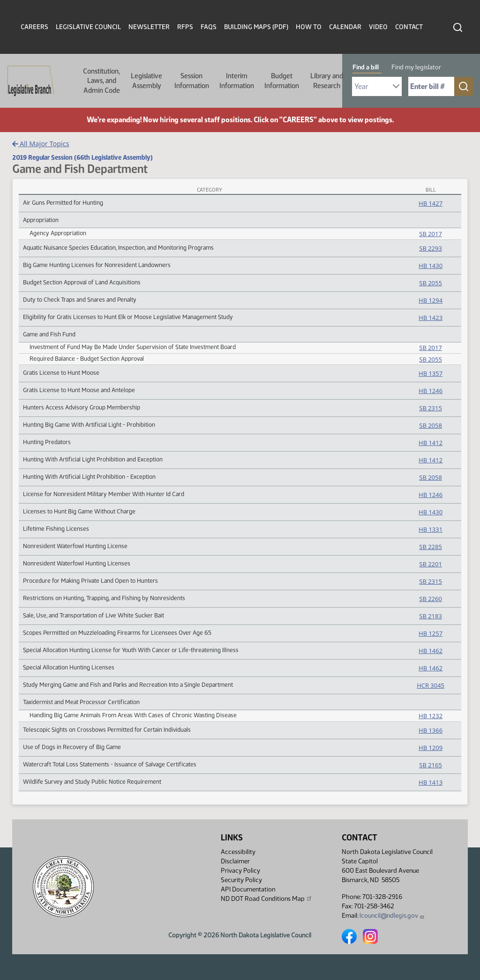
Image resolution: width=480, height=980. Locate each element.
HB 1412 (431, 443)
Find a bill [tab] (366, 67)
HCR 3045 (431, 685)
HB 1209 (431, 748)
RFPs (185, 27)
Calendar (345, 27)
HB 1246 (431, 391)
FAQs (209, 27)
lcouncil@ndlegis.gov (392, 916)
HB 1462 (431, 651)
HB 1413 (431, 782)
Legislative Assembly (146, 81)
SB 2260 (430, 599)
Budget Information (282, 81)
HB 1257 (431, 633)
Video (378, 27)
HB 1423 (431, 318)
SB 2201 (430, 564)
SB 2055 (430, 283)
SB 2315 (430, 408)
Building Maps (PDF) (256, 27)
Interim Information (237, 81)
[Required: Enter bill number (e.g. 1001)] (431, 86)
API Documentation (248, 889)
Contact (409, 27)
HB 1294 (431, 300)
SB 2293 (430, 248)
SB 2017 (430, 234)
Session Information (192, 81)
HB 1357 (431, 373)
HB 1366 (431, 730)
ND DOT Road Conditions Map (267, 898)
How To (309, 27)
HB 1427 (431, 203)
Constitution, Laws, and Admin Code (101, 81)
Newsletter (149, 27)
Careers (34, 27)
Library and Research (327, 81)
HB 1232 (431, 716)
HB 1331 (431, 529)
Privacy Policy (240, 871)
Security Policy (241, 880)
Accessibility (238, 852)
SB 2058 (430, 425)
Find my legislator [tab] (416, 67)
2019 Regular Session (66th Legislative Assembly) (82, 157)
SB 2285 (430, 547)
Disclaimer (235, 861)
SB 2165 (430, 765)
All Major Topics (41, 144)
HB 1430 (431, 266)
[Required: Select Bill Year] (377, 86)
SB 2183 (430, 616)
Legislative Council (88, 27)
